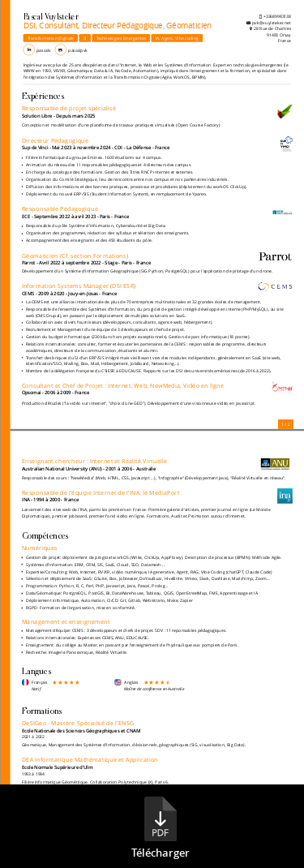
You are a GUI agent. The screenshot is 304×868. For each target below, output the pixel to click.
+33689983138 (277, 16)
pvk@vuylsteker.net (271, 22)
